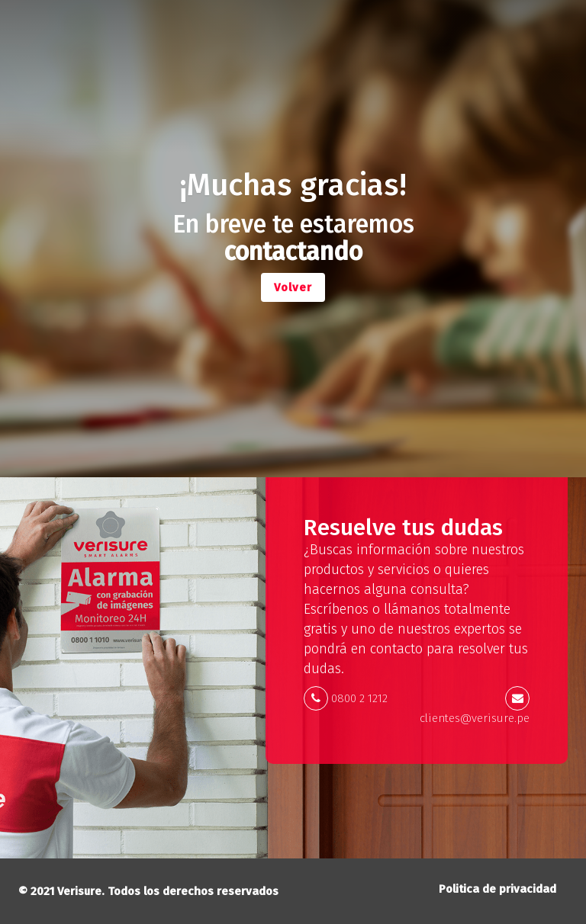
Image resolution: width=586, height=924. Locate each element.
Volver (293, 287)
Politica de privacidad (497, 889)
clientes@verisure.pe (475, 718)
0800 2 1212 (359, 698)
